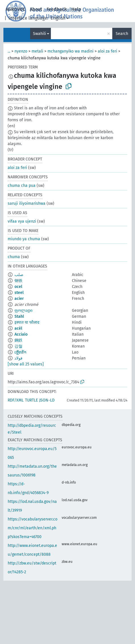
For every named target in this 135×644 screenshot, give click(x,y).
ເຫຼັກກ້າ (20, 352)
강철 (18, 346)
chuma (14, 257)
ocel (18, 287)
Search (122, 34)
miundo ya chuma (24, 239)
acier (19, 299)
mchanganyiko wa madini (70, 51)
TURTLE (31, 400)
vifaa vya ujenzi (22, 221)
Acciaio (21, 334)
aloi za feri (107, 51)
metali (37, 51)
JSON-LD (47, 400)
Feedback (57, 9)
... (9, 51)
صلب (19, 275)
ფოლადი (23, 310)
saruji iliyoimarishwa (27, 203)
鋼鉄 (18, 340)
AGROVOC (15, 9)
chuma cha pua (22, 186)
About (36, 9)
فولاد (18, 358)
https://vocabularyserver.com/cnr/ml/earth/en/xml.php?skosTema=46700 (33, 528)
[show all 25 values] (26, 364)
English (58, 18)
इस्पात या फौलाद (27, 322)
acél (18, 328)
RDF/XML (16, 400)
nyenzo (21, 51)
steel (19, 293)
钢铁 (18, 281)
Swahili (40, 34)
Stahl (19, 316)
